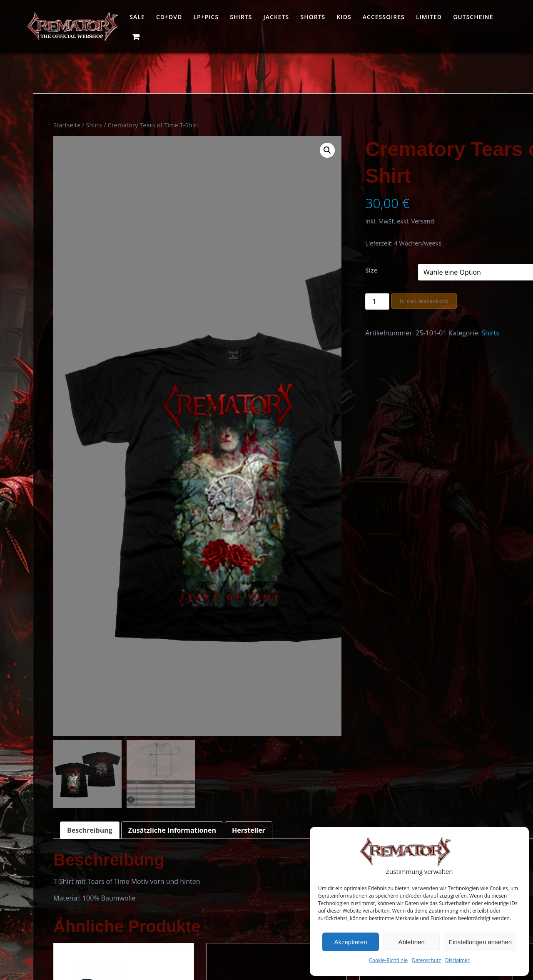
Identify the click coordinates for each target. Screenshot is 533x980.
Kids (344, 17)
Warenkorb (255, 930)
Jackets (276, 17)
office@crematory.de (66, 950)
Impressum (256, 944)
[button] (244, 150)
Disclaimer (457, 960)
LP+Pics (206, 17)
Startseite (67, 125)
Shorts (313, 17)
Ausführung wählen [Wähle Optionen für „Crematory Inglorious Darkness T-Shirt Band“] (212, 742)
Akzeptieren (350, 942)
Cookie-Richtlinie (388, 960)
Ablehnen (411, 942)
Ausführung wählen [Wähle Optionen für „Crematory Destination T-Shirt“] (321, 727)
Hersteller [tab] (249, 414)
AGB (245, 957)
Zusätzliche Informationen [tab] (172, 414)
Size (281, 270)
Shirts (241, 17)
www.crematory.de (165, 940)
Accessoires (384, 17)
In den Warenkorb (335, 301)
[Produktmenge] (287, 301)
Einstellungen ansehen (480, 942)
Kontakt (250, 970)
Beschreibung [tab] (90, 414)
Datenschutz (426, 960)
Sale (137, 17)
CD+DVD (169, 17)
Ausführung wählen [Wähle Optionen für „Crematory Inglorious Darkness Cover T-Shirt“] (431, 742)
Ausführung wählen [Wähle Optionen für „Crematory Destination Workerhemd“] (102, 742)
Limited (429, 17)
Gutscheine (473, 17)
